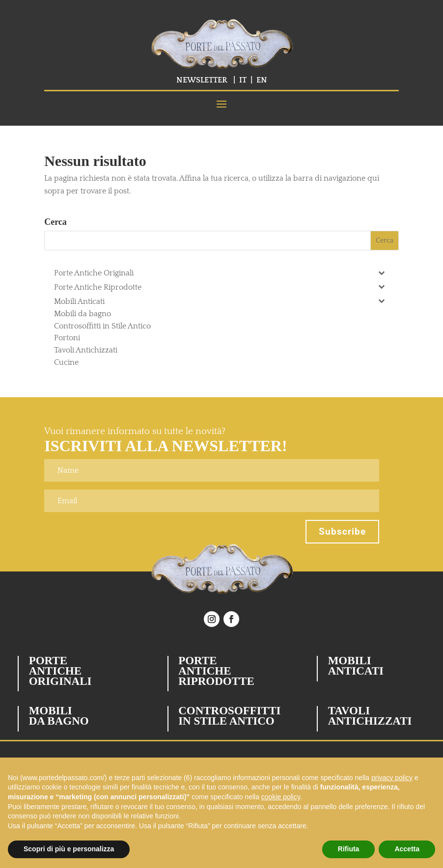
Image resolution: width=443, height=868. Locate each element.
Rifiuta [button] (349, 849)
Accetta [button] (407, 849)
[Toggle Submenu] (382, 272)
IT (243, 80)
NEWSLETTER (202, 80)
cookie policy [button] (281, 797)
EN (262, 80)
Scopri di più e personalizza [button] (69, 849)
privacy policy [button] (392, 778)
